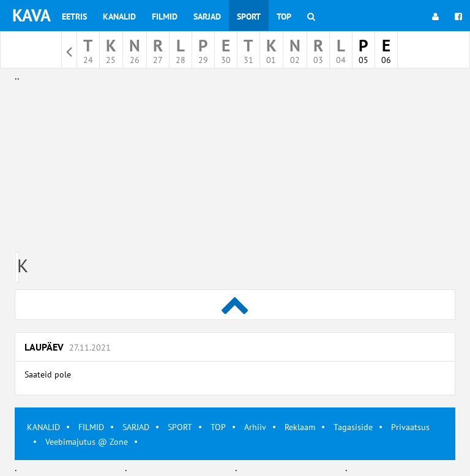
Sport (249, 17)
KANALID (43, 427)
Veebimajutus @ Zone (87, 442)
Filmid (165, 17)
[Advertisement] (235, 170)
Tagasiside (353, 427)
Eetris (74, 17)
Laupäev (68, 347)
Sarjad (207, 17)
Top (284, 17)
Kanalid (119, 17)
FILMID (91, 427)
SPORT (180, 427)
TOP (218, 427)
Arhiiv (255, 427)
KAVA (32, 15)
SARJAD (136, 427)
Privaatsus (410, 427)
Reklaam (300, 427)
